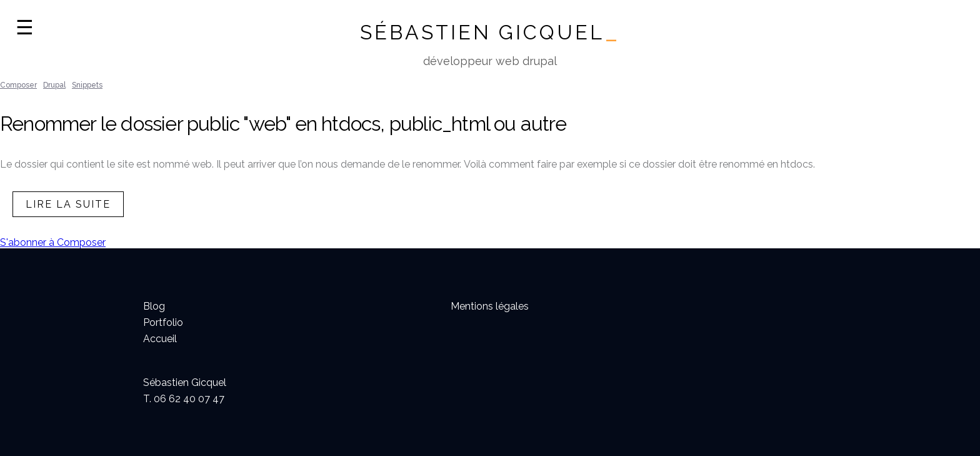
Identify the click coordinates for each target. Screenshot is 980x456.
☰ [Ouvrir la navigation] (25, 28)
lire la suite (68, 204)
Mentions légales (490, 306)
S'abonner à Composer (53, 242)
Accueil (160, 339)
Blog (154, 306)
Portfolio (163, 322)
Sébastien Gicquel (490, 32)
